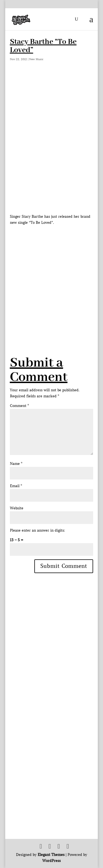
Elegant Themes (51, 855)
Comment (19, 406)
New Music (36, 59)
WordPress (51, 861)
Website (17, 508)
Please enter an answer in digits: (37, 530)
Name (16, 464)
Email (16, 486)
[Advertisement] (51, 277)
